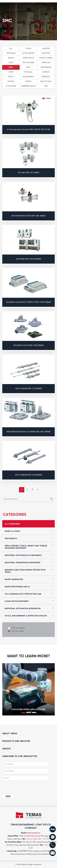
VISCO (11, 77)
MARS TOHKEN (46, 58)
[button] (23, 712)
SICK (28, 67)
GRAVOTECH (28, 58)
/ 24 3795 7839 (48, 839)
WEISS (28, 81)
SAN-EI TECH (46, 81)
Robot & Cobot (12, 531)
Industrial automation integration (23, 609)
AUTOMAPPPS (28, 53)
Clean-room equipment (17, 601)
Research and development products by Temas (25, 571)
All (11, 49)
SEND (8, 796)
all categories (12, 524)
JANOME (46, 49)
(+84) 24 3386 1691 (34, 839)
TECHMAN (11, 53)
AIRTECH (46, 72)
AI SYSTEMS (11, 86)
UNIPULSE (46, 63)
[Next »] (36, 490)
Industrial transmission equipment (23, 563)
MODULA (28, 72)
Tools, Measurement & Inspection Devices (26, 616)
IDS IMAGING (28, 63)
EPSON (11, 58)
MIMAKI (11, 81)
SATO (11, 63)
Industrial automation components (23, 555)
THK (46, 86)
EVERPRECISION (28, 86)
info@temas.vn (34, 833)
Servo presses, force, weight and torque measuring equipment (26, 547)
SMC (11, 67)
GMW (11, 72)
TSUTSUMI (46, 53)
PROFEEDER (46, 67)
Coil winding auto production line (23, 594)
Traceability (11, 539)
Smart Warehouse (14, 580)
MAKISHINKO (28, 77)
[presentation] (5, 689)
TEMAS (28, 49)
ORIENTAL (46, 77)
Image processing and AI (17, 587)
